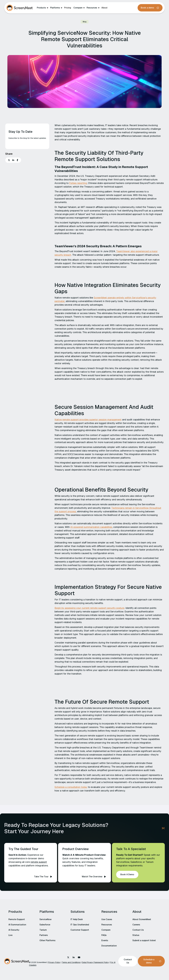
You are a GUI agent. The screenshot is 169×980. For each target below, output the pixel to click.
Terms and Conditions (71, 962)
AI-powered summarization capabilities (91, 527)
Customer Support (80, 930)
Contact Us (138, 930)
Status (136, 935)
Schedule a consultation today (71, 787)
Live (10, 935)
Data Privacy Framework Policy (95, 962)
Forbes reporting (78, 183)
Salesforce (45, 925)
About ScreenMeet (142, 919)
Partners (44, 935)
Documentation (109, 946)
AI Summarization (17, 925)
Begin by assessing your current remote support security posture (89, 608)
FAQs (104, 935)
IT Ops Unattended (80, 925)
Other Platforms (47, 940)
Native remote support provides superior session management (88, 420)
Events (105, 940)
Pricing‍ (68, 8)
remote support (39, 862)
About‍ (104, 8)
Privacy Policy (54, 962)
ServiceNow (45, 919)
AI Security (14, 930)
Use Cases (107, 919)
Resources (92, 8)
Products (41, 8)
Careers (136, 925)
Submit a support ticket (144, 940)
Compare (78, 8)
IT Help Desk (77, 919)
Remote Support (17, 919)
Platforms (55, 8)
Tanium (43, 930)
